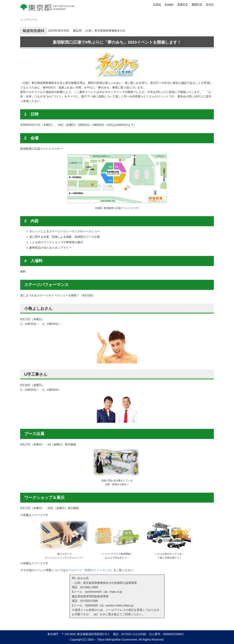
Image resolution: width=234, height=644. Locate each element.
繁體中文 (197, 4)
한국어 (210, 4)
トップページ (29, 20)
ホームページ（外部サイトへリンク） (89, 570)
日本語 (157, 4)
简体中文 (183, 4)
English (169, 4)
